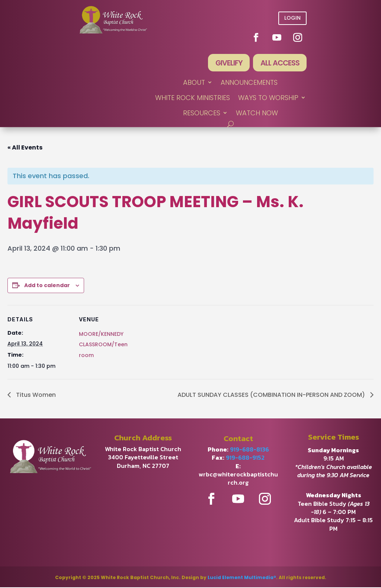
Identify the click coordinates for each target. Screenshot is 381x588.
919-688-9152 (245, 458)
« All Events (25, 148)
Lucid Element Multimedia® (242, 578)
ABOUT (194, 83)
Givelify (227, 63)
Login (292, 18)
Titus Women (35, 395)
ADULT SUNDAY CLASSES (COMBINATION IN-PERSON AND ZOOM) (272, 395)
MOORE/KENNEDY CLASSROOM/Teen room (103, 345)
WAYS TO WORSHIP (268, 98)
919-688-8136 (249, 450)
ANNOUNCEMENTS (249, 83)
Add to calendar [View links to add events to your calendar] (47, 286)
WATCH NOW (257, 114)
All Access (279, 63)
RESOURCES (202, 114)
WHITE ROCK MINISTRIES (193, 98)
